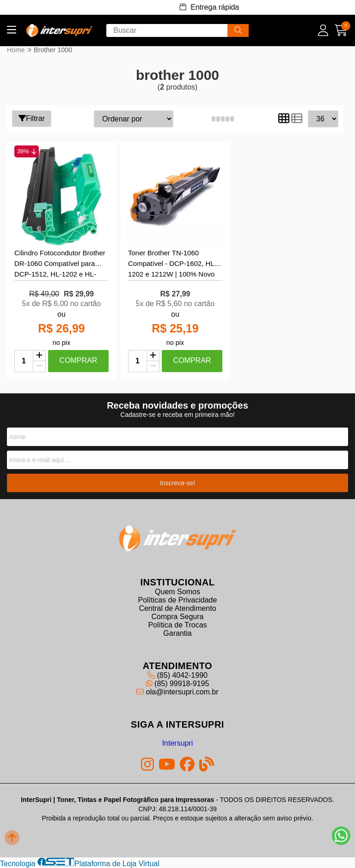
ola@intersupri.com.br (177, 692)
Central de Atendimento (177, 608)
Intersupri (178, 743)
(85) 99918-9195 (178, 684)
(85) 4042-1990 (177, 675)
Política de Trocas (177, 625)
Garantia (177, 633)
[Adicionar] (39, 356)
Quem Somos (177, 592)
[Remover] (39, 366)
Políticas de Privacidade (178, 600)
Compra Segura (178, 617)
